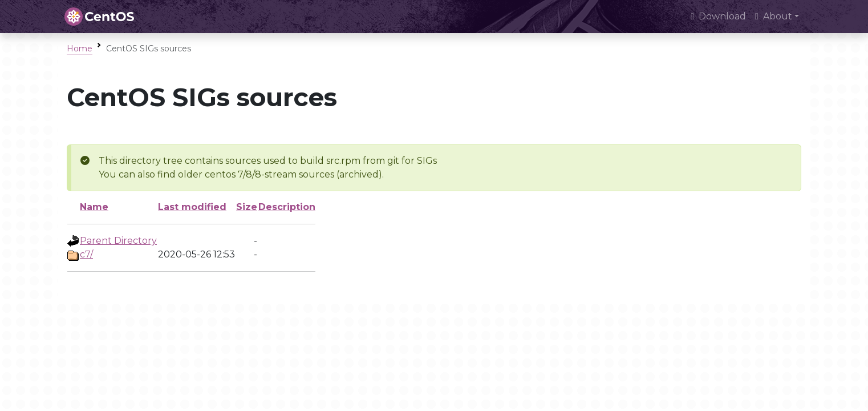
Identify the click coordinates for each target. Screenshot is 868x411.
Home (80, 49)
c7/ (86, 254)
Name (94, 207)
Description (287, 207)
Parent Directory (118, 241)
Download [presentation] (718, 16)
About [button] (774, 16)
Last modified (192, 207)
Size (247, 207)
